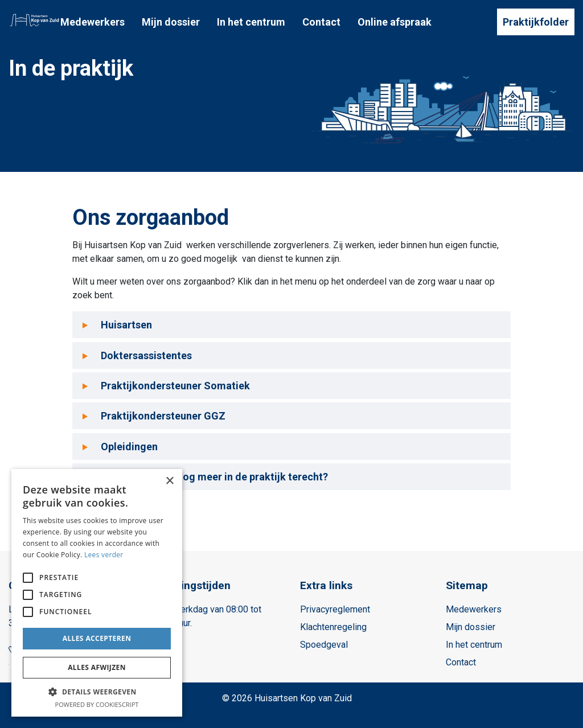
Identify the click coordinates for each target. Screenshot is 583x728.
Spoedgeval (324, 645)
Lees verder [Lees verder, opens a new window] (104, 555)
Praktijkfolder (536, 22)
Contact (321, 22)
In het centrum (251, 22)
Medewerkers (93, 22)
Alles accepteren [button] (97, 638)
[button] (97, 692)
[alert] (97, 593)
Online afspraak (395, 22)
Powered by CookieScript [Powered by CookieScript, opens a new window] (97, 704)
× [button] (169, 481)
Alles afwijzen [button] (97, 667)
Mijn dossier (171, 22)
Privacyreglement (335, 609)
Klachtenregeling (333, 627)
